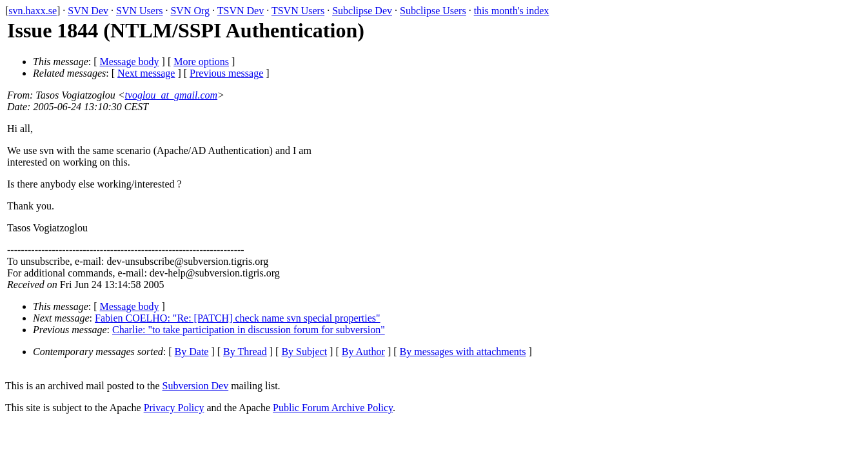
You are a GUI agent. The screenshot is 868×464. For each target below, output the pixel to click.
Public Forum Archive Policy (333, 408)
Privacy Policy (174, 408)
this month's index (512, 11)
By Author (363, 352)
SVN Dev (88, 11)
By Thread (245, 352)
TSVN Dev (241, 11)
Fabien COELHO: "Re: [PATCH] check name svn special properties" (238, 318)
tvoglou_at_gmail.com (172, 95)
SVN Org (190, 11)
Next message (146, 73)
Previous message (226, 73)
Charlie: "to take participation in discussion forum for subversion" (249, 330)
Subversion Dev (196, 386)
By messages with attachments (463, 352)
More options (201, 62)
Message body (130, 62)
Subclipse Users (433, 11)
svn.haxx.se (33, 11)
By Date (192, 352)
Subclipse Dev (362, 11)
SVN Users (139, 11)
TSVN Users (298, 11)
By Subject (304, 352)
